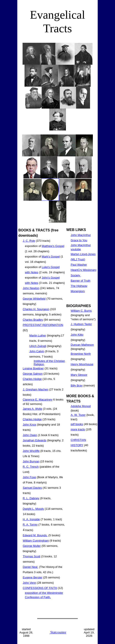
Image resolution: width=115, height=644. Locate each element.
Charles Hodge (32, 379)
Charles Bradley (33, 320)
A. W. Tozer (78, 415)
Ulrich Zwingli (38, 346)
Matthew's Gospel (53, 246)
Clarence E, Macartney (38, 400)
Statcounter (58, 632)
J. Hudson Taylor (81, 324)
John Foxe (29, 477)
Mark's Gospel (51, 257)
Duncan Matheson (82, 345)
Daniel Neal (31, 567)
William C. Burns (81, 311)
